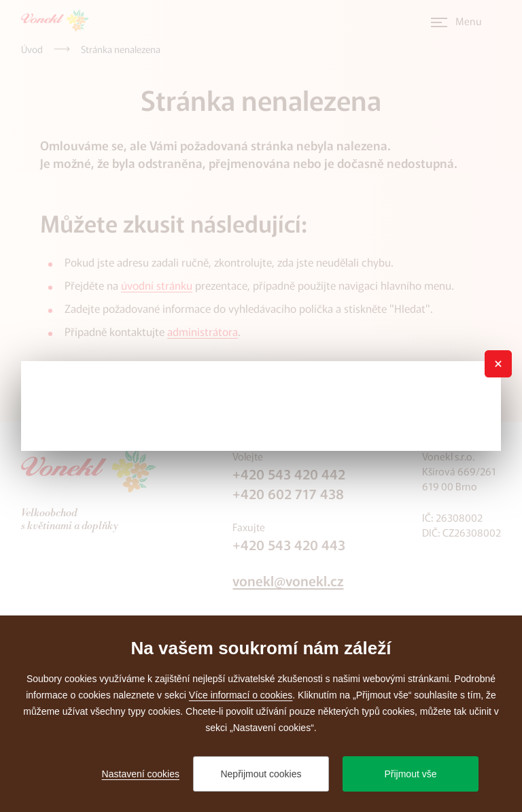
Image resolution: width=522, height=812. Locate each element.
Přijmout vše (410, 774)
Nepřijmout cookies (261, 774)
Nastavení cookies (141, 774)
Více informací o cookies (241, 695)
